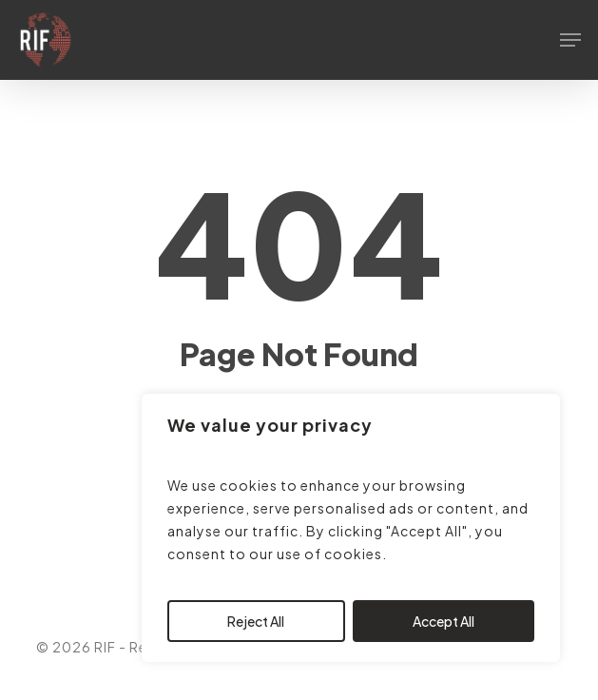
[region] (351, 528)
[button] (570, 40)
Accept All (444, 621)
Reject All (256, 621)
